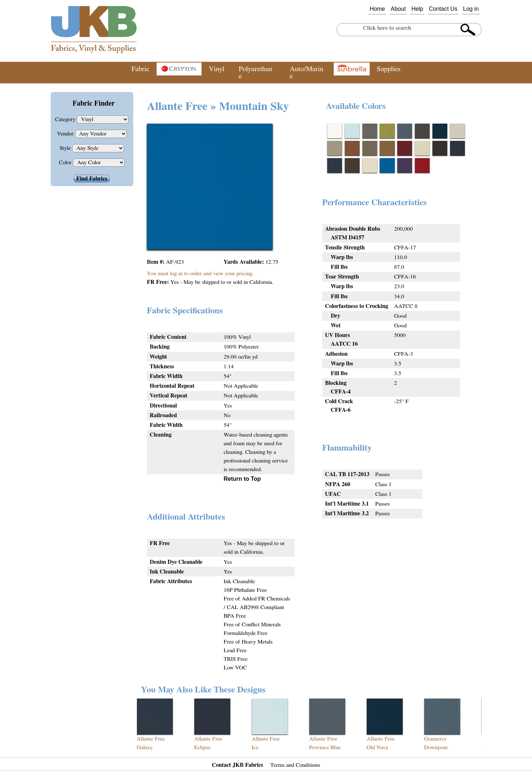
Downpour (436, 747)
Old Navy (378, 747)
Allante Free (151, 739)
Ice (255, 747)
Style (66, 148)
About (398, 9)
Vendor (66, 134)
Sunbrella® (352, 69)
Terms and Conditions (295, 765)
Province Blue (325, 747)
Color (66, 162)
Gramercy (436, 739)
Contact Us (443, 9)
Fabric (140, 69)
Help (417, 9)
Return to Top (242, 479)
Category (66, 119)
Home (377, 9)
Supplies (389, 69)
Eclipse (203, 747)
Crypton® (179, 69)
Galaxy (145, 747)
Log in (471, 9)
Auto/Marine (307, 73)
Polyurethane (255, 73)
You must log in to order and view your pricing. (200, 273)
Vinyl (216, 69)
